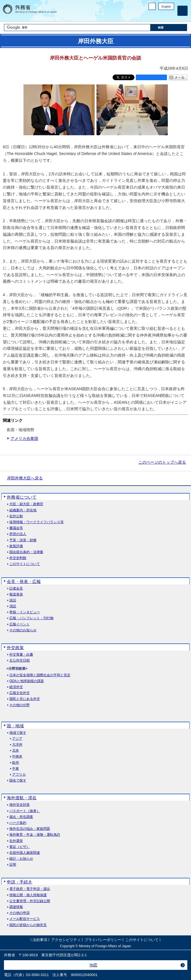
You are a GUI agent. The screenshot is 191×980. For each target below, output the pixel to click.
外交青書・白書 (21, 655)
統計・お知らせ (21, 859)
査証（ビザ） (20, 847)
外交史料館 (18, 558)
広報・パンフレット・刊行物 (31, 618)
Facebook (156, 16)
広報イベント (20, 624)
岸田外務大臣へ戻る (25, 478)
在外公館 (16, 516)
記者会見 (16, 589)
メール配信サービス (25, 919)
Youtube (171, 16)
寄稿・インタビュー (25, 612)
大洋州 (17, 745)
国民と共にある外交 (25, 699)
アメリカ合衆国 (24, 438)
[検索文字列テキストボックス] (77, 28)
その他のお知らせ (23, 630)
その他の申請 (20, 913)
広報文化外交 (20, 693)
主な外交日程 (20, 661)
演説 (13, 606)
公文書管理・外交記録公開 (30, 901)
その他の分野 (20, 705)
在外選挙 (16, 841)
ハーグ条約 (18, 823)
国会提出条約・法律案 (26, 552)
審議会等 (16, 528)
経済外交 (16, 687)
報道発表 (16, 594)
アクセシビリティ (66, 940)
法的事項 (40, 940)
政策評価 (16, 546)
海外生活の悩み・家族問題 (30, 829)
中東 (16, 769)
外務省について (22, 497)
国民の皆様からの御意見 (28, 925)
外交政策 (15, 648)
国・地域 (15, 726)
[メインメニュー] (183, 11)
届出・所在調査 (21, 817)
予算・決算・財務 (23, 540)
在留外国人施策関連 (25, 853)
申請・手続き (20, 882)
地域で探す (18, 733)
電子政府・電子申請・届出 (30, 889)
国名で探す (18, 781)
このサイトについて (25, 564)
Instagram (164, 16)
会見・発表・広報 (24, 581)
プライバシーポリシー (103, 940)
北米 (16, 751)
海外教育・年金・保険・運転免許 (35, 835)
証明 (13, 865)
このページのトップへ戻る (162, 462)
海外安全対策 (20, 805)
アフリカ (19, 775)
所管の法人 (18, 534)
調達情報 (16, 907)
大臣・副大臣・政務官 (26, 504)
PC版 (152, 6)
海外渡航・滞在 (22, 798)
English (166, 7)
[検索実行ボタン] (169, 28)
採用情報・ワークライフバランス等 (37, 522)
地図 (93, 965)
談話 (13, 600)
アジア (17, 739)
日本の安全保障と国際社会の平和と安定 (40, 675)
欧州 (16, 763)
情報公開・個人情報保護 (28, 895)
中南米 (17, 757)
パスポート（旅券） (25, 811)
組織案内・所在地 (23, 510)
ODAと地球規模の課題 (27, 681)
